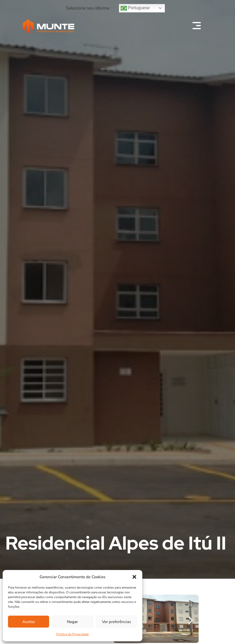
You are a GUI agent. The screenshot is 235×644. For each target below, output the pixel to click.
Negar (72, 622)
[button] (134, 577)
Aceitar (29, 622)
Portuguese (135, 8)
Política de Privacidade (72, 634)
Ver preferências (116, 622)
